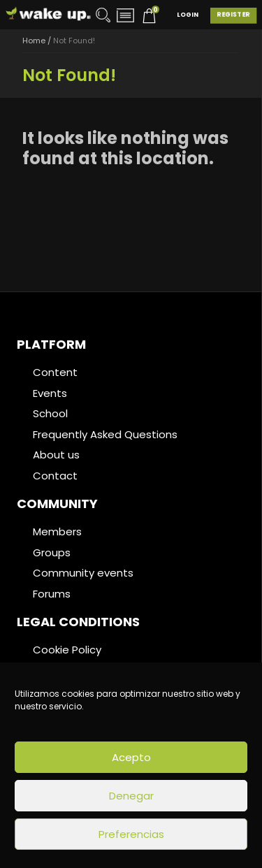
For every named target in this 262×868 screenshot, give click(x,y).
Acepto (131, 757)
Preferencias (131, 834)
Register (233, 15)
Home (34, 41)
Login (188, 15)
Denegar (131, 796)
